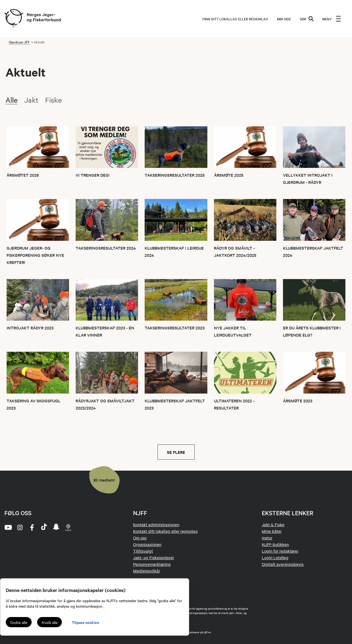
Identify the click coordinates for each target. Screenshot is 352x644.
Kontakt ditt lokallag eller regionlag (165, 531)
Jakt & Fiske (273, 525)
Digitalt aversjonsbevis (283, 564)
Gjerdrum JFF (19, 42)
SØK (307, 19)
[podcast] (68, 527)
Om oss (140, 538)
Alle (12, 100)
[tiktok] (44, 527)
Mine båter (272, 531)
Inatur (267, 538)
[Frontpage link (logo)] (13, 19)
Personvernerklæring (152, 564)
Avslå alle (50, 622)
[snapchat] (56, 527)
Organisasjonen (147, 544)
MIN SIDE (284, 19)
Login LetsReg (275, 558)
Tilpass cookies (85, 622)
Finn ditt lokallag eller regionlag (235, 19)
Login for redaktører (280, 551)
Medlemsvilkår (147, 571)
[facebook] (32, 527)
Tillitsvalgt (143, 551)
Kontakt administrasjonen (156, 525)
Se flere (176, 452)
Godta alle (19, 622)
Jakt (31, 100)
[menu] (332, 19)
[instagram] (20, 527)
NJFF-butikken (275, 544)
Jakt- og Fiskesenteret (153, 558)
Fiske (53, 100)
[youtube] (8, 527)
